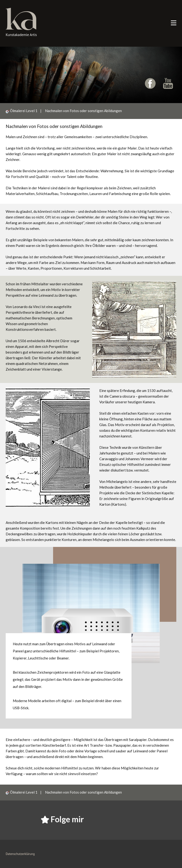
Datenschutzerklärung (20, 854)
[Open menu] (174, 23)
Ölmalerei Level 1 (25, 111)
